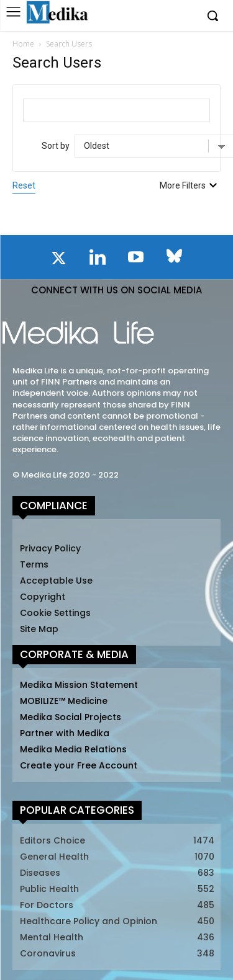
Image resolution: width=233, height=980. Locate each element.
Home (23, 44)
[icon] (59, 261)
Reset (24, 185)
